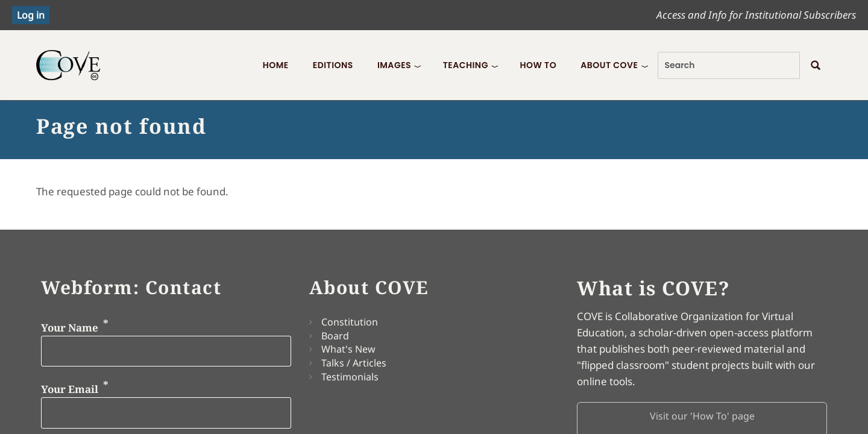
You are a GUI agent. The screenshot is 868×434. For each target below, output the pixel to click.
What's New (348, 349)
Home (276, 65)
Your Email (70, 389)
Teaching (466, 65)
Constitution (350, 322)
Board (335, 336)
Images (394, 65)
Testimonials (350, 377)
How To (538, 65)
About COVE (609, 65)
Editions (333, 65)
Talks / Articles (354, 363)
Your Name (70, 327)
